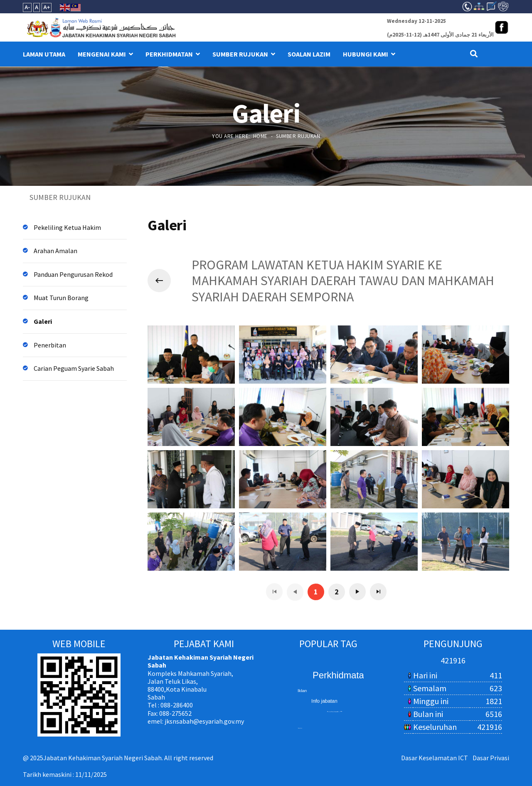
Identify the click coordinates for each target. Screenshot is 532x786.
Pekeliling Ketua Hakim (67, 227)
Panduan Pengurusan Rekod (73, 274)
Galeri (43, 321)
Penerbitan (50, 345)
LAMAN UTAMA (44, 54)
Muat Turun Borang (61, 298)
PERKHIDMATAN (169, 54)
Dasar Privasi (491, 758)
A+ (47, 7)
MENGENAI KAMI (102, 54)
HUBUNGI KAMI (366, 54)
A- (27, 7)
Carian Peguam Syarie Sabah (74, 368)
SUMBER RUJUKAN (240, 54)
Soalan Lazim (309, 54)
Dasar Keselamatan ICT (435, 758)
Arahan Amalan (55, 251)
